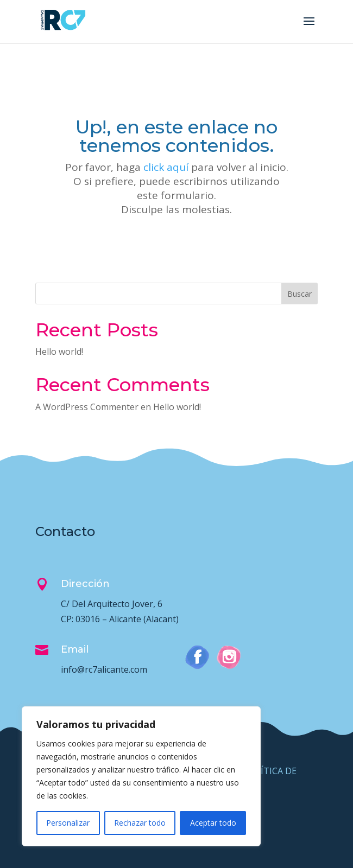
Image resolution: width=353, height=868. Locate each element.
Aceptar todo (213, 823)
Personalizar (68, 823)
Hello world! (59, 352)
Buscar (300, 294)
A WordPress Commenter (87, 407)
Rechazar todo (140, 823)
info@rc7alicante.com (104, 669)
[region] (141, 776)
